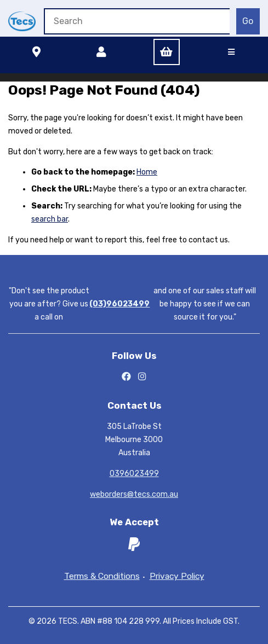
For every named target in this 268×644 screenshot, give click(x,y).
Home (147, 172)
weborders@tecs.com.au (134, 494)
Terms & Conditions (102, 576)
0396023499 (134, 474)
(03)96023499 (119, 304)
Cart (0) (166, 52)
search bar (50, 219)
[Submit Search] (248, 21)
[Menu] (231, 52)
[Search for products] (137, 21)
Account (101, 52)
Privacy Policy (177, 576)
